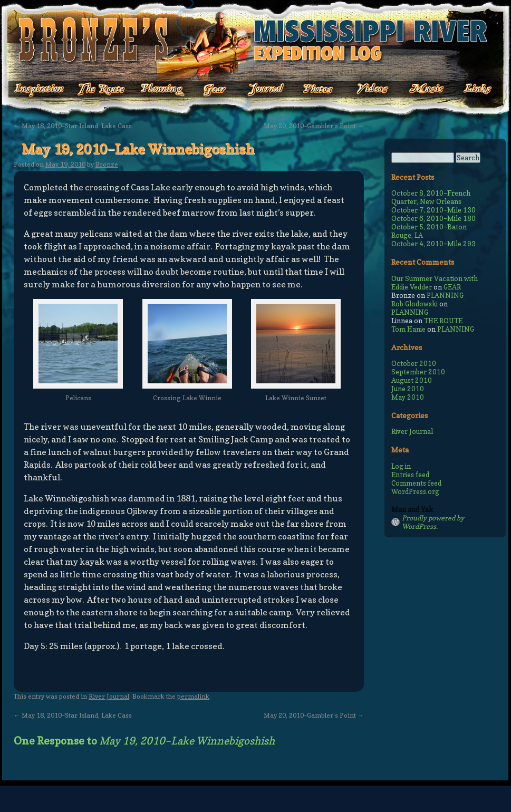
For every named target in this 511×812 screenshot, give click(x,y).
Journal (263, 89)
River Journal (109, 696)
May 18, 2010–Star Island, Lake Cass (73, 126)
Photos (312, 89)
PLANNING (445, 295)
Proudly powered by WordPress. (433, 522)
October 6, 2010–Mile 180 (433, 218)
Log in (401, 466)
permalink (193, 696)
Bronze (107, 164)
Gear (215, 89)
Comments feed (416, 483)
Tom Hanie (408, 329)
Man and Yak (412, 509)
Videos (365, 89)
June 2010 (408, 389)
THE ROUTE (443, 321)
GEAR (452, 287)
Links (471, 89)
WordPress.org (415, 491)
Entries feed (410, 475)
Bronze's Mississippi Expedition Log (255, 40)
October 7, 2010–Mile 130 (433, 210)
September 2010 (418, 372)
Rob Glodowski (414, 304)
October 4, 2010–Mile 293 (433, 244)
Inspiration (33, 89)
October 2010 (414, 363)
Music (418, 89)
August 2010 (412, 380)
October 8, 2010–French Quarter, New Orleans (431, 197)
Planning (162, 89)
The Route (101, 89)
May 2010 (408, 397)
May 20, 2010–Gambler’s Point (314, 126)
